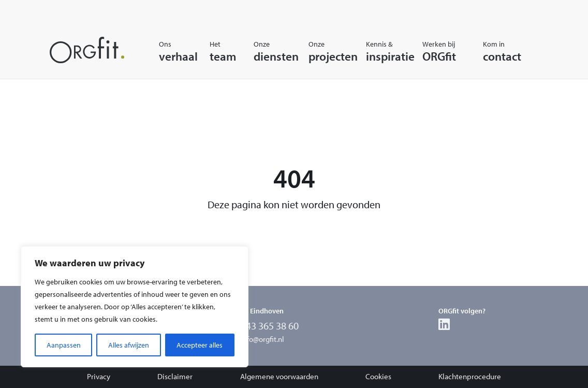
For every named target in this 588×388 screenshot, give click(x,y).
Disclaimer (175, 376)
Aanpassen (64, 345)
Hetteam (218, 51)
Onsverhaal (170, 51)
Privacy (99, 376)
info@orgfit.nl (262, 339)
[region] (135, 307)
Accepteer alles (200, 345)
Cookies (378, 376)
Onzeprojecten (323, 51)
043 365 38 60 (270, 326)
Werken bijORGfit (439, 51)
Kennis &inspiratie (380, 51)
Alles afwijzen (129, 345)
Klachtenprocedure (470, 376)
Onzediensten (267, 51)
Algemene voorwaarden (279, 376)
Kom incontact (495, 51)
